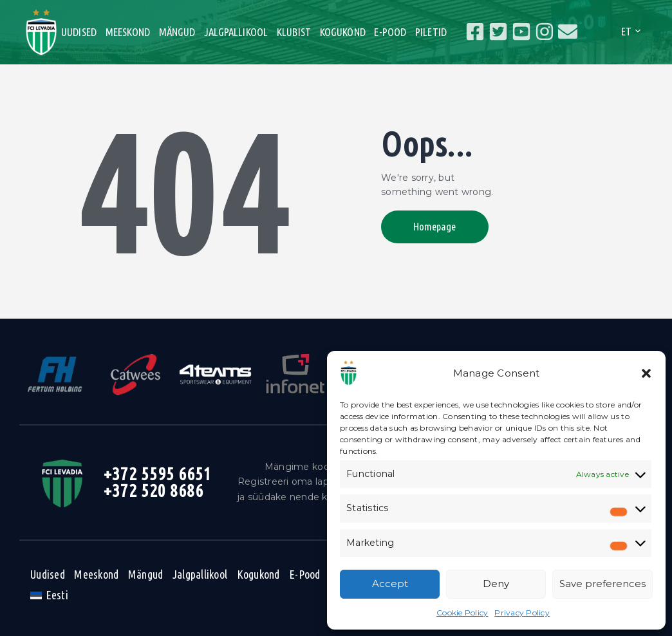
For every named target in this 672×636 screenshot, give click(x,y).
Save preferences (602, 584)
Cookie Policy (462, 613)
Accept (390, 584)
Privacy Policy (522, 613)
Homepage (434, 226)
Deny (496, 584)
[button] (646, 373)
